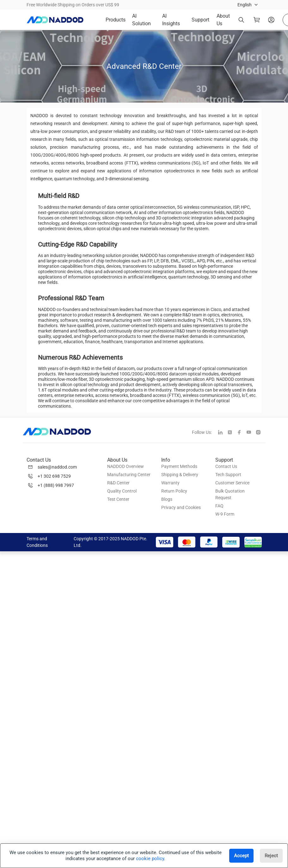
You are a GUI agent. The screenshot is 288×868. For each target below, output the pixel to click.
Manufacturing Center (129, 475)
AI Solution (141, 20)
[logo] (55, 20)
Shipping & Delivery (180, 475)
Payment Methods (179, 466)
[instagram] (261, 433)
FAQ (219, 506)
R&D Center (118, 483)
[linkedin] (223, 433)
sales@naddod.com (57, 467)
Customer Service (232, 483)
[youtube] (251, 433)
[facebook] (242, 433)
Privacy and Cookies (181, 507)
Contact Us (226, 466)
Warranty (170, 483)
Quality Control (122, 491)
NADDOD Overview (126, 466)
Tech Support (228, 475)
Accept (241, 856)
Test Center (118, 499)
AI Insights (171, 20)
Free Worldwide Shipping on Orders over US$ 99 (73, 5)
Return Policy (174, 491)
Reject (271, 856)
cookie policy (150, 859)
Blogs (167, 499)
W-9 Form (225, 514)
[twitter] (232, 433)
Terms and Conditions (37, 542)
